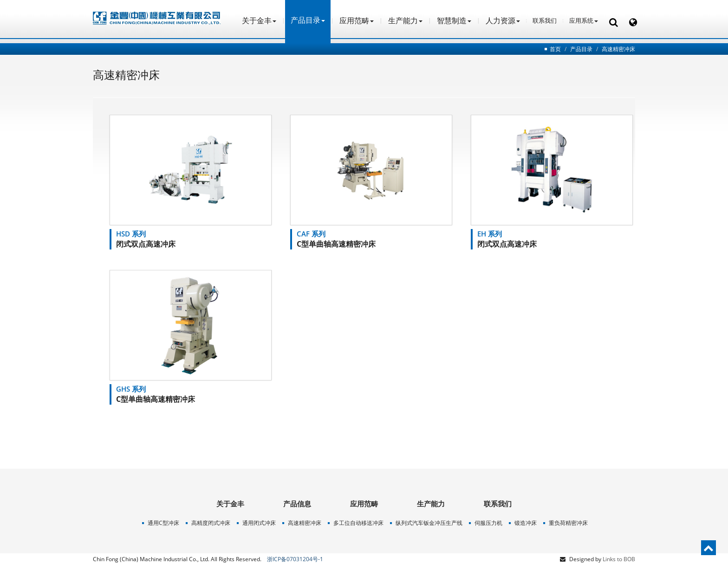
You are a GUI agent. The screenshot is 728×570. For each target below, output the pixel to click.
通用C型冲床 (163, 523)
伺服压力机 (488, 523)
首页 (555, 49)
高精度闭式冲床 (211, 523)
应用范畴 (357, 20)
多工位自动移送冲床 (358, 523)
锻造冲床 (526, 523)
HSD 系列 (131, 234)
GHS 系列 (131, 389)
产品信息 (297, 504)
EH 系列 (490, 234)
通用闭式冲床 (259, 523)
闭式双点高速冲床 (146, 244)
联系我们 (545, 20)
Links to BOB (619, 559)
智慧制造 (454, 20)
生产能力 (405, 20)
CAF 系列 (311, 234)
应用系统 (584, 20)
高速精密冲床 (618, 49)
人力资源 (503, 20)
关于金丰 (259, 20)
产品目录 (581, 49)
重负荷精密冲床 (568, 523)
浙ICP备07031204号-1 (295, 559)
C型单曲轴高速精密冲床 (336, 244)
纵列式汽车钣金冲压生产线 (429, 523)
